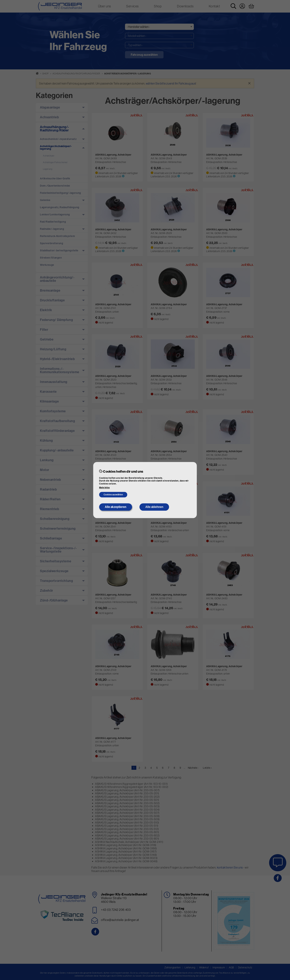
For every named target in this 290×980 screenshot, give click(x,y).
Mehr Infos (104, 488)
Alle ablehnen (154, 507)
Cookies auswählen (113, 495)
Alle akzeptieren (116, 507)
